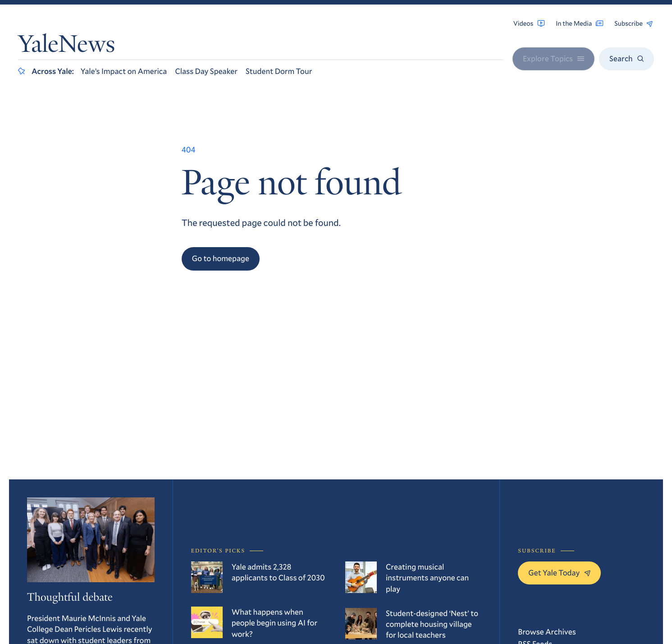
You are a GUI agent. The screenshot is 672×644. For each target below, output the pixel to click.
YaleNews (66, 46)
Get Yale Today (559, 573)
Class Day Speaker (206, 71)
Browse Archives (547, 632)
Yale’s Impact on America (124, 71)
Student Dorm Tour (279, 71)
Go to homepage (221, 258)
